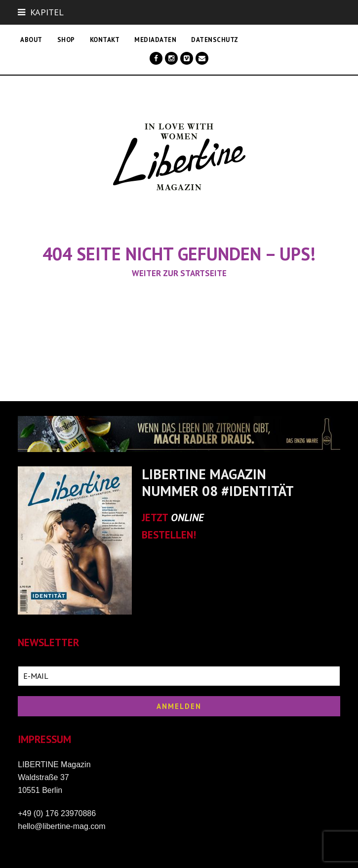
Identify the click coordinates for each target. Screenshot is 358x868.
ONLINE (187, 517)
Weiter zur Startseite (179, 273)
